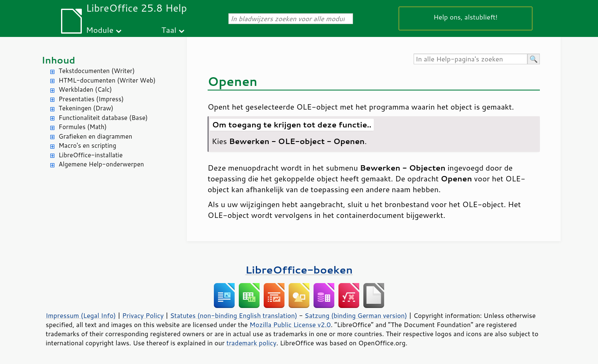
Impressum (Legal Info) (81, 315)
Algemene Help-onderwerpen (101, 164)
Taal (169, 30)
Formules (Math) (83, 127)
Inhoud (58, 60)
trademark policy (251, 343)
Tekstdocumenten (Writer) (97, 71)
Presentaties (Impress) (91, 99)
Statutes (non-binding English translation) (233, 315)
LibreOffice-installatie (91, 155)
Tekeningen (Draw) (86, 108)
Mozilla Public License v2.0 (290, 325)
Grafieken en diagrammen (95, 136)
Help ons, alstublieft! (466, 17)
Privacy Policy (143, 315)
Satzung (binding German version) (356, 315)
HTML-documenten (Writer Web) (107, 80)
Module (100, 30)
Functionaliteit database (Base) (103, 118)
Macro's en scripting (87, 145)
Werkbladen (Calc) (85, 89)
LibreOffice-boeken (299, 270)
